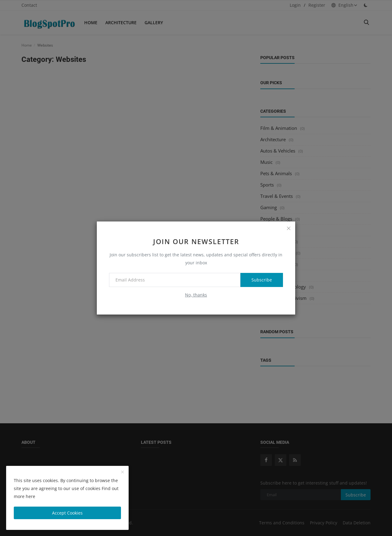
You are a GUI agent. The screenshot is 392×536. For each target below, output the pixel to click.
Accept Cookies (67, 513)
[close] (288, 228)
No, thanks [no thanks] (196, 295)
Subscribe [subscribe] (262, 280)
